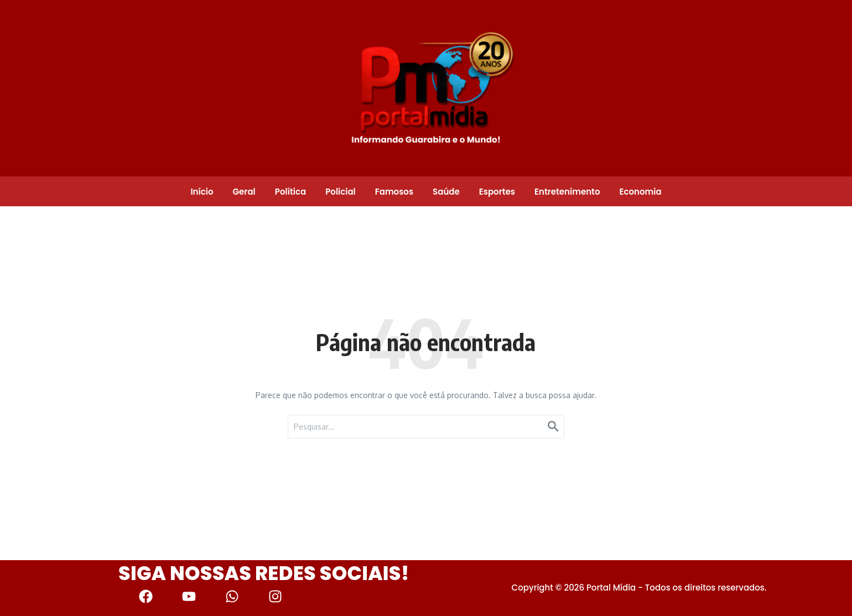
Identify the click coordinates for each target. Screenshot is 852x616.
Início (202, 192)
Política (290, 192)
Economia (640, 192)
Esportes (497, 192)
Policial (341, 192)
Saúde (446, 192)
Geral (244, 192)
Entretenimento (567, 192)
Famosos (394, 192)
